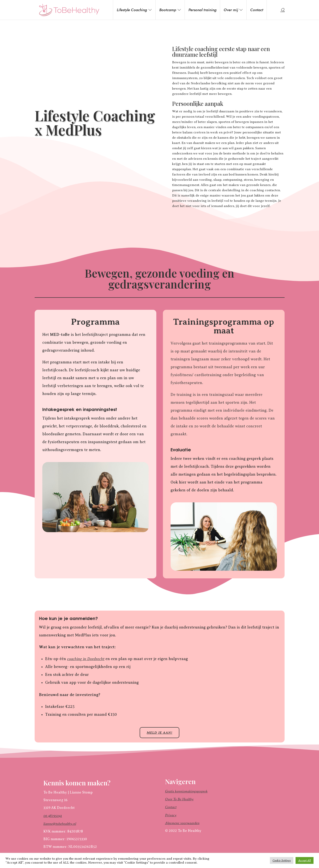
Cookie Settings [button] (282, 860)
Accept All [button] (305, 860)
